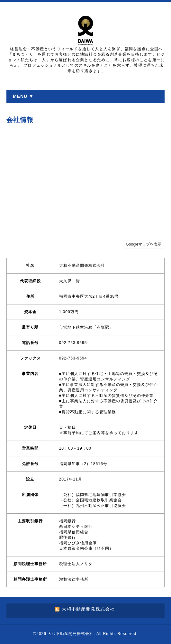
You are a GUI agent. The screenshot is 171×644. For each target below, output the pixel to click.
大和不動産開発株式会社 (71, 634)
